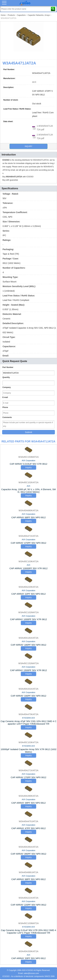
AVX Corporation (28, 461)
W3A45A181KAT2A (29, 638)
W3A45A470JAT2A (29, 821)
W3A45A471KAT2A (29, 536)
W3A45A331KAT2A (29, 689)
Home (3, 15)
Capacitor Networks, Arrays (39, 15)
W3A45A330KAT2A (29, 951)
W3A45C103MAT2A (29, 923)
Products (11, 15)
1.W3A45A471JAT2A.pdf (45, 128)
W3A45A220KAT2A (29, 587)
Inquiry (29, 146)
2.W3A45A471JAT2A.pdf (45, 136)
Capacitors (21, 15)
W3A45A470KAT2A (29, 714)
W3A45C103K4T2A (29, 742)
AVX (34, 82)
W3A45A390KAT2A (29, 796)
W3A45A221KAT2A (29, 898)
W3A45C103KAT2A (28, 561)
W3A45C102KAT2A (28, 482)
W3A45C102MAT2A (29, 612)
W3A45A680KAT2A (29, 510)
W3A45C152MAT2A (29, 663)
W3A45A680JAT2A (29, 872)
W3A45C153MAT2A (29, 457)
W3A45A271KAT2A (29, 770)
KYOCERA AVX (29, 718)
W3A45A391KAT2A (29, 847)
